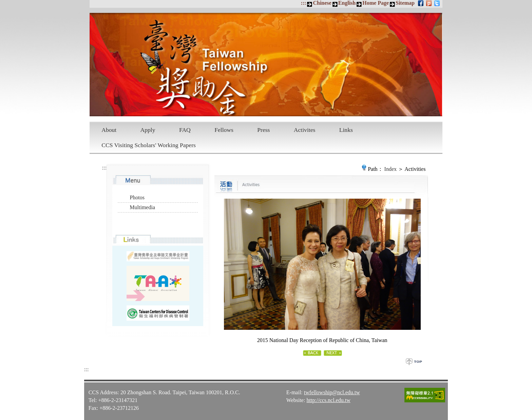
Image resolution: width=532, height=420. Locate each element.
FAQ (185, 130)
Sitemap (405, 3)
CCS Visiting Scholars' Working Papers (149, 145)
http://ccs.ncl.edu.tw (328, 400)
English (347, 3)
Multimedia (142, 207)
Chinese (322, 3)
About (109, 130)
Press (263, 130)
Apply (148, 130)
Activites (305, 130)
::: (303, 3)
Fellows (224, 130)
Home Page (376, 3)
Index (391, 169)
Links (346, 130)
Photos (137, 197)
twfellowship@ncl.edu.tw (332, 392)
